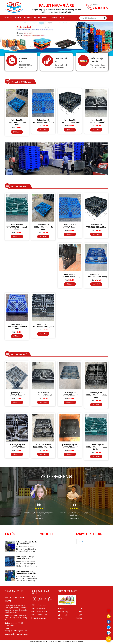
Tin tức (54, 18)
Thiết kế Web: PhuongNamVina (72, 642)
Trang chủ (8, 18)
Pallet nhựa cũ (44, 18)
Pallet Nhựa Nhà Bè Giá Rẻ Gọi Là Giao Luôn (26, 543)
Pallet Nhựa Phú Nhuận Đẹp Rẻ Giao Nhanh (25, 558)
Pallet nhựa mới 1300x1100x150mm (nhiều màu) (96, 395)
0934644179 (101, 8)
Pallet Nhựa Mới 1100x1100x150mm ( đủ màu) (17, 122)
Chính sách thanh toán (39, 615)
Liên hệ (61, 18)
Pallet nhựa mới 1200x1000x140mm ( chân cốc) (17, 327)
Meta (81, 542)
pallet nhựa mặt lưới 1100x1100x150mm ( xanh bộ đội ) (96, 447)
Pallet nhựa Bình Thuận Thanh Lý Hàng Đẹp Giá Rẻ (26, 572)
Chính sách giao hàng (39, 605)
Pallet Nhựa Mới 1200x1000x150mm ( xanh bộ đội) (17, 227)
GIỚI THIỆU (19, 18)
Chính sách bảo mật (38, 608)
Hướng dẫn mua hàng (39, 618)
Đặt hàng (17, 132)
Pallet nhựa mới (30, 18)
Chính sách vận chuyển (39, 612)
